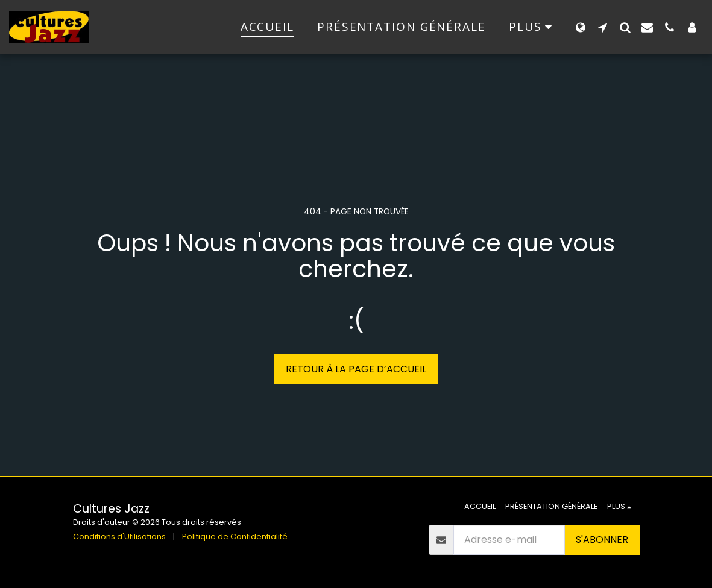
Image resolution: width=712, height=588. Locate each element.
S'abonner (602, 540)
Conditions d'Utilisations (119, 536)
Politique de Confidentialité (235, 536)
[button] (603, 27)
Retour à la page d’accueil (356, 369)
